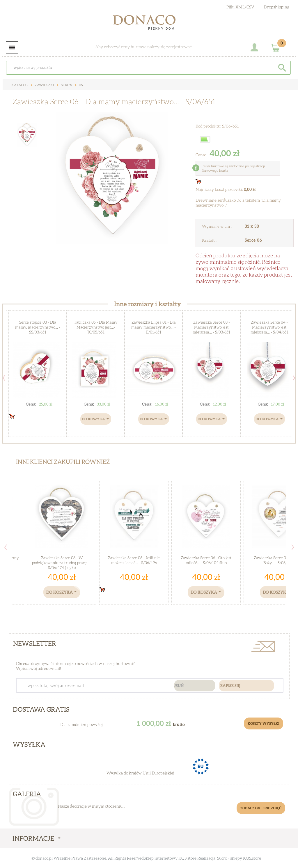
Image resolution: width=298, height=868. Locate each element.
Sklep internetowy (161, 858)
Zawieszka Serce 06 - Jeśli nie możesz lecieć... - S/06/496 (134, 560)
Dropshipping (277, 7)
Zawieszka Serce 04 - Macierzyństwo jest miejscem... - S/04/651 (269, 327)
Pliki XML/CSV (240, 7)
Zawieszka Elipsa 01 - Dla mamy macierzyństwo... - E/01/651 (154, 327)
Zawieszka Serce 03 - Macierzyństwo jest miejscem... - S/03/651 (211, 327)
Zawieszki (44, 85)
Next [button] (294, 378)
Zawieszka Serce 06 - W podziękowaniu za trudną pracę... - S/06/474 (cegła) (62, 563)
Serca (65, 85)
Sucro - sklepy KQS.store (239, 858)
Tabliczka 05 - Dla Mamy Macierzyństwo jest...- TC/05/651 (96, 327)
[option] (113, 178)
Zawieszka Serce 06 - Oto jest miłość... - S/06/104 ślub (206, 560)
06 (79, 85)
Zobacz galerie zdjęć (261, 808)
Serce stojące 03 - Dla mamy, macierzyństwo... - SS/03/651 (38, 327)
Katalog (19, 85)
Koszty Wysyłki (264, 723)
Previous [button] (4, 378)
